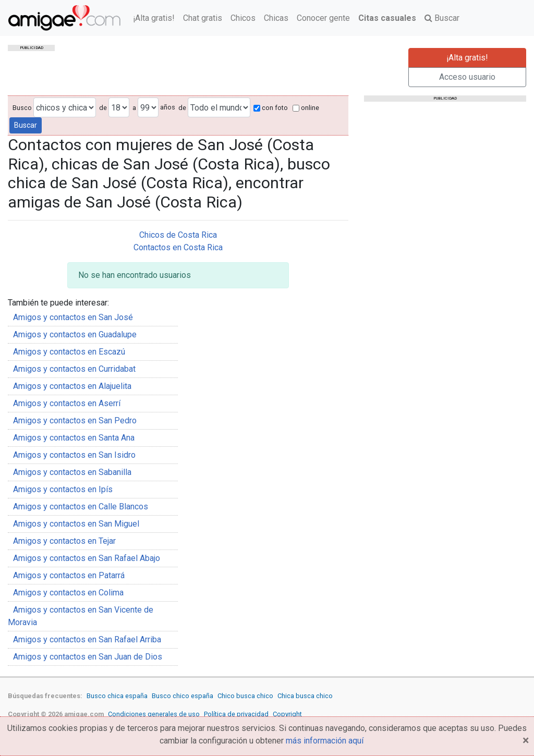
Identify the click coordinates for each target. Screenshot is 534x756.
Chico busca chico (245, 696)
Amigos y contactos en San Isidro (74, 455)
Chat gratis (203, 18)
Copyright (287, 714)
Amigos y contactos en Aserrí (67, 403)
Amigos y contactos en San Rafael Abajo (87, 558)
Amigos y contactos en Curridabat (74, 369)
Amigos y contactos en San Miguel (76, 524)
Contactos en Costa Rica (178, 247)
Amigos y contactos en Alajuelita (72, 386)
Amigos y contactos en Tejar (64, 541)
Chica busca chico (305, 696)
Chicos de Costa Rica (178, 235)
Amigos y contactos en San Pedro (75, 420)
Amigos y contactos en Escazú (69, 352)
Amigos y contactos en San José (73, 317)
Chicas (276, 18)
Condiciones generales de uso (154, 714)
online (306, 108)
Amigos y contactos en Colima (68, 593)
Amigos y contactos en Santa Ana (74, 438)
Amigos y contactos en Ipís (63, 489)
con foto (271, 108)
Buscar (442, 18)
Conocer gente (323, 18)
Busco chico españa (183, 696)
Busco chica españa (117, 696)
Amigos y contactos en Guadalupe (75, 334)
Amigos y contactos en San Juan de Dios (88, 657)
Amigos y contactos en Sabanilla (72, 472)
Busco (22, 108)
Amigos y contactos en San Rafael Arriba (87, 639)
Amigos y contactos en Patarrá (69, 575)
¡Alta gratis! (154, 18)
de (103, 108)
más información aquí (325, 741)
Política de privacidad (236, 714)
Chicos (243, 18)
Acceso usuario (467, 77)
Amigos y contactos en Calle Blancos (81, 507)
